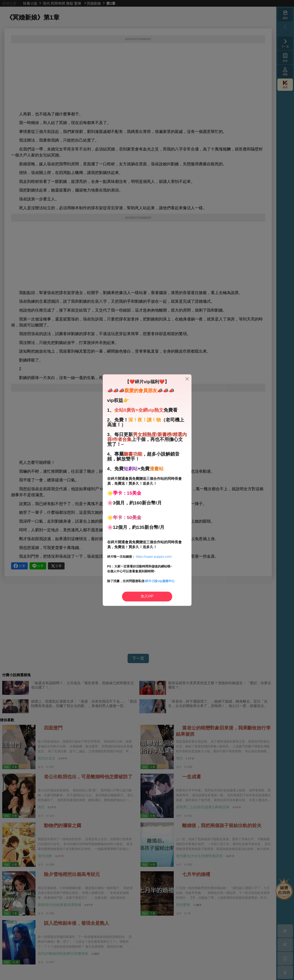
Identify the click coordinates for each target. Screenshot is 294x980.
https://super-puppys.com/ (154, 557)
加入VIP (147, 596)
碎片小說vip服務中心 (160, 581)
